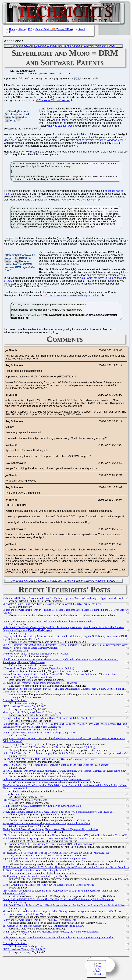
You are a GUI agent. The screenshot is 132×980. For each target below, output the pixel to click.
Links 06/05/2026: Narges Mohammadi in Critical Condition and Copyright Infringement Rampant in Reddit (58, 938)
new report (31, 152)
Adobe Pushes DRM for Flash (80, 200)
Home (12, 29)
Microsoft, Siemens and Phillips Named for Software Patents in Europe (75, 47)
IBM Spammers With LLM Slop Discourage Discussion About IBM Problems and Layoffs (49, 845)
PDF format (63, 121)
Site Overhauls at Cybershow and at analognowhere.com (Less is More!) (40, 684)
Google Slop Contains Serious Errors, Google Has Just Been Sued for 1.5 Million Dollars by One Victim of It (58, 812)
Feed (12, 32)
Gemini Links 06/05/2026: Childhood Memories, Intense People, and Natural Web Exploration (51, 932)
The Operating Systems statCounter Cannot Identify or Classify (35, 877)
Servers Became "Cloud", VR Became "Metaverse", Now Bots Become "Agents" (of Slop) (49, 748)
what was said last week (60, 127)
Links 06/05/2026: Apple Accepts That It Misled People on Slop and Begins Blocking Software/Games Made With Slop (64, 906)
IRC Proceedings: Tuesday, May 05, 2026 (24, 950)
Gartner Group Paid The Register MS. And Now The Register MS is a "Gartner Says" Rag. (49, 886)
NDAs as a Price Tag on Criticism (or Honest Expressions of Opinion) (38, 669)
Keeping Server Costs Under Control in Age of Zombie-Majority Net (38, 818)
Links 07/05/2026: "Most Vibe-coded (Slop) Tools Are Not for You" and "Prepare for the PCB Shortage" (56, 766)
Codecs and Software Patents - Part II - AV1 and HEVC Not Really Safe (39, 921)
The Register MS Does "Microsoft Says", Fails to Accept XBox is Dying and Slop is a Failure (50, 830)
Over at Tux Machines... (15, 701)
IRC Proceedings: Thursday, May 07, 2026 (24, 707)
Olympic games (102, 138)
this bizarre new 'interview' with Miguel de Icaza (75, 296)
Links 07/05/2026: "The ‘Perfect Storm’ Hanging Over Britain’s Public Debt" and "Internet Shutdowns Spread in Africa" (64, 754)
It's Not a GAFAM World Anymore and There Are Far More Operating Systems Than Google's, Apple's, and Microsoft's (64, 599)
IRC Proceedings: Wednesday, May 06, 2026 (25, 801)
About (22, 29)
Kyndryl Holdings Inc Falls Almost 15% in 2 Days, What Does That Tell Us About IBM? (48, 719)
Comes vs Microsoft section (54, 101)
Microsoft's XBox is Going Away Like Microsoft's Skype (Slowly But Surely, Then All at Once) (52, 605)
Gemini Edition (43, 29)
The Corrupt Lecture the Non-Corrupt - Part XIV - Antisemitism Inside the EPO (43, 927)
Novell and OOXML (22, 47)
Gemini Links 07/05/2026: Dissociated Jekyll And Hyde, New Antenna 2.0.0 (42, 807)
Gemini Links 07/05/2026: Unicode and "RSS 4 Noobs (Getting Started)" (40, 733)
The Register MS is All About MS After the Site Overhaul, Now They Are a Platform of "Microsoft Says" (56, 853)
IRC (30, 29)
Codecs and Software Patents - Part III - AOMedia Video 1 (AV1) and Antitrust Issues (46, 780)
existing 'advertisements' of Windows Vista (100, 141)
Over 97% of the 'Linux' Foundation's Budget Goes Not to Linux (36, 654)
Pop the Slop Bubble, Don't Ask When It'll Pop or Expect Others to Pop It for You (44, 859)
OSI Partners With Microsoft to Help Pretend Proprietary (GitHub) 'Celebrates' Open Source (50, 760)
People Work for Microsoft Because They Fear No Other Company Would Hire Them (46, 824)
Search (82, 29)
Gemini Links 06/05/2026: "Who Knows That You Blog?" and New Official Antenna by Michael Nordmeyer (58, 900)
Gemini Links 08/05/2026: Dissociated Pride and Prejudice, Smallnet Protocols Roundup (48, 622)
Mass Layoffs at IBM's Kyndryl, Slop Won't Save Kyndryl (32, 713)
